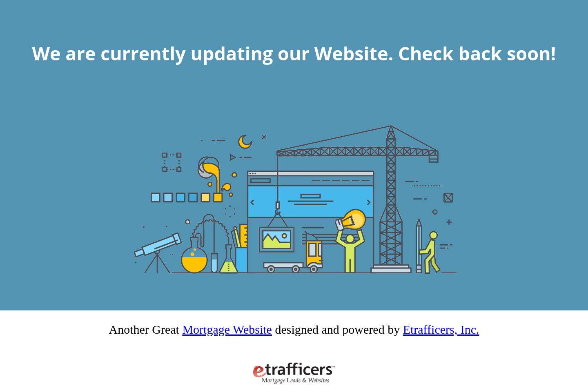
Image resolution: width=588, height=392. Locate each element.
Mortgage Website (227, 329)
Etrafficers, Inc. (441, 329)
